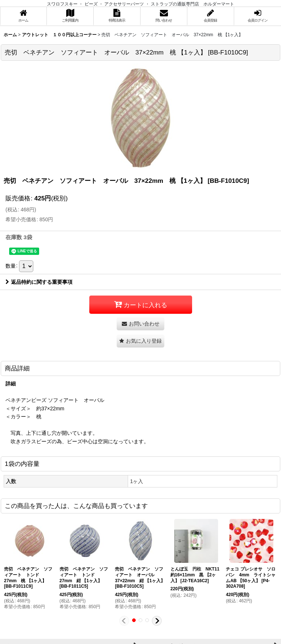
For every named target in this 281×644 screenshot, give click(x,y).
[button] (140, 341)
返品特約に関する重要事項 (39, 282)
